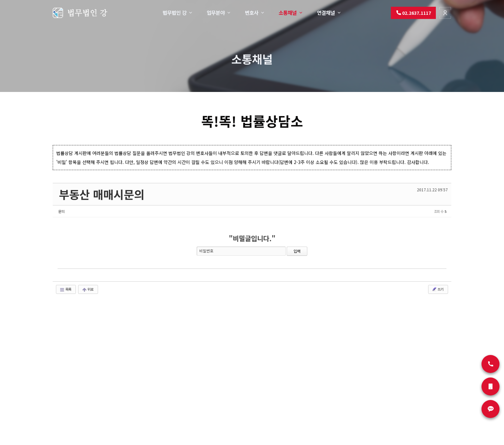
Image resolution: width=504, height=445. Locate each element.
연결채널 (329, 13)
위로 (87, 289)
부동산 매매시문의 (102, 194)
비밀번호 (206, 251)
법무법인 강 (178, 13)
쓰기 (437, 289)
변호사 (255, 13)
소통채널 (291, 13)
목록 (65, 289)
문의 (61, 211)
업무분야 (219, 13)
